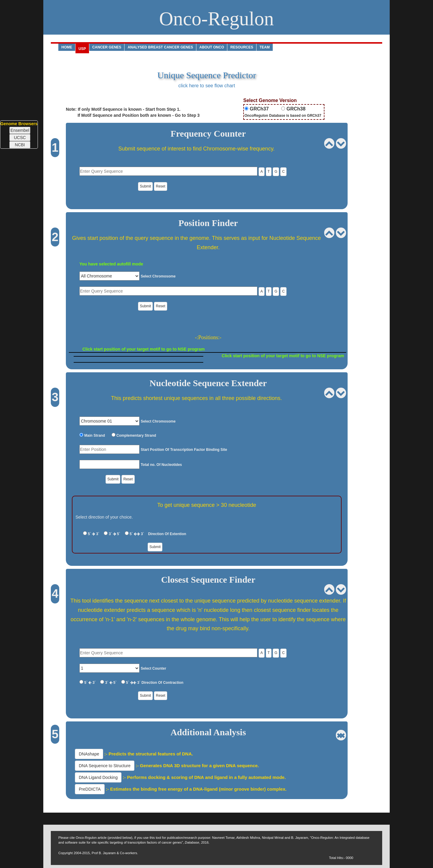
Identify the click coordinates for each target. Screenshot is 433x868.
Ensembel (20, 130)
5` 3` (94, 534)
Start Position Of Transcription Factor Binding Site (184, 450)
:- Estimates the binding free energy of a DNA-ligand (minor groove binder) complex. (196, 789)
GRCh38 (295, 109)
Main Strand (94, 436)
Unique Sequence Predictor (207, 75)
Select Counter (154, 668)
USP (82, 49)
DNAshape (89, 754)
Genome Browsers (19, 124)
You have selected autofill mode (111, 264)
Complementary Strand (136, 436)
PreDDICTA (90, 789)
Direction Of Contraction (162, 683)
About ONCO (212, 47)
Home (67, 47)
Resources (242, 47)
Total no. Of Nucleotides (161, 465)
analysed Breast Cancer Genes (160, 47)
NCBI (20, 145)
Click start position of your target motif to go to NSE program (144, 349)
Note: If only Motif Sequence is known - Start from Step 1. (123, 109)
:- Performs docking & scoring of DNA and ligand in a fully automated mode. (204, 777)
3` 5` (114, 534)
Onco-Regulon (216, 19)
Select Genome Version (270, 100)
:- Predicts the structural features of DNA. (148, 754)
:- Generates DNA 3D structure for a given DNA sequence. (197, 766)
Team (265, 47)
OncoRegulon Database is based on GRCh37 (283, 116)
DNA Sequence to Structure (105, 766)
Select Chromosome (158, 276)
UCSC (20, 138)
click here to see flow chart (207, 86)
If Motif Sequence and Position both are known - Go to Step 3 (133, 115)
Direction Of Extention (167, 534)
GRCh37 (259, 109)
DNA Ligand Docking (98, 777)
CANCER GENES (107, 47)
